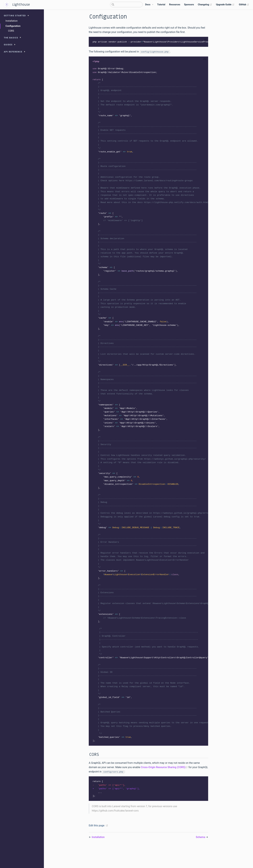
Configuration (13, 26)
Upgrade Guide (225, 5)
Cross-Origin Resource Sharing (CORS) (165, 787)
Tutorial (161, 5)
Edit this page (97, 846)
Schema (201, 857)
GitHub (244, 5)
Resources (175, 5)
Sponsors (189, 5)
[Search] (126, 5)
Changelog (205, 5)
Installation (12, 21)
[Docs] (149, 5)
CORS (11, 31)
